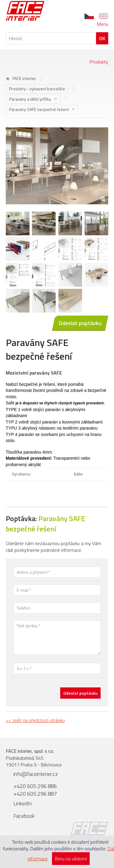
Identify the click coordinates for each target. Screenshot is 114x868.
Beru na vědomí (71, 859)
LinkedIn (23, 803)
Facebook (24, 816)
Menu (103, 24)
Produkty (99, 62)
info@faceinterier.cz (36, 774)
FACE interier (21, 78)
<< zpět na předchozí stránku (35, 720)
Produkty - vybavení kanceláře (37, 89)
